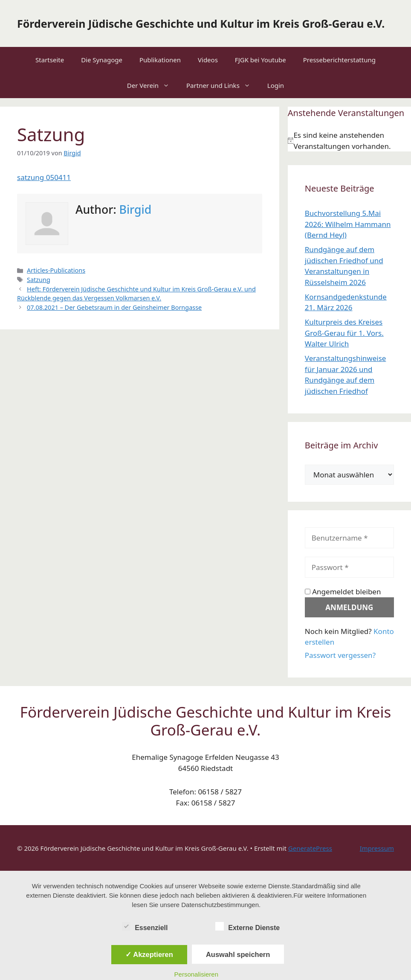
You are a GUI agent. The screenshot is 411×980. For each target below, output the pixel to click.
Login (276, 85)
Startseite (50, 60)
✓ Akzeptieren (149, 954)
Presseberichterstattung (339, 60)
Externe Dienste (247, 926)
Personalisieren (196, 974)
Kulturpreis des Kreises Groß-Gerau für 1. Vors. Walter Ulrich (344, 333)
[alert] (349, 141)
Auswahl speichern (238, 954)
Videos (208, 60)
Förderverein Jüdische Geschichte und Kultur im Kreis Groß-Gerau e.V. (201, 23)
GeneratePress (310, 848)
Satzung (39, 280)
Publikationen (160, 60)
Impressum (377, 848)
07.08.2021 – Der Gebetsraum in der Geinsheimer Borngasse (114, 307)
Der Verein (152, 85)
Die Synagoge (102, 60)
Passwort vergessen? (340, 655)
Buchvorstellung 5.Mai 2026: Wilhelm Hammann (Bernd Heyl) (348, 224)
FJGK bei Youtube (260, 60)
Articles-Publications (56, 270)
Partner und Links (223, 85)
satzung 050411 (44, 177)
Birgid (136, 209)
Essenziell (145, 926)
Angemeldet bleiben (343, 592)
